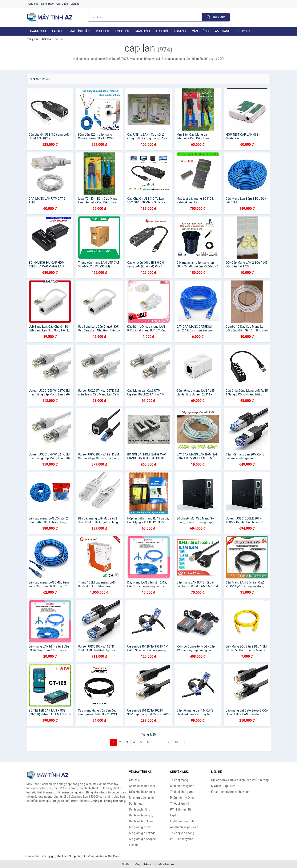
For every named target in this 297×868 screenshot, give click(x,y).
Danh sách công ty (141, 815)
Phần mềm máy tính (183, 798)
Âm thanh (222, 31)
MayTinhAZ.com (145, 864)
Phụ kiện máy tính (182, 839)
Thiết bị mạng (179, 780)
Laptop (58, 31)
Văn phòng (200, 31)
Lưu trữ (162, 31)
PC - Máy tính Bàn (182, 809)
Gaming (180, 31)
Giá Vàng (89, 856)
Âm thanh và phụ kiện (184, 827)
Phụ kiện (103, 31)
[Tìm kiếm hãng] (145, 17)
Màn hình (143, 31)
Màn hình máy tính (182, 786)
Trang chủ (33, 4)
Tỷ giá (51, 856)
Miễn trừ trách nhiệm (143, 798)
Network (244, 31)
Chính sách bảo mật (142, 786)
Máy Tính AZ (166, 864)
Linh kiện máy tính (182, 821)
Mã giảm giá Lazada (142, 833)
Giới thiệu (62, 4)
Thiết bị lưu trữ (180, 804)
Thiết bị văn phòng (182, 833)
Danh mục (47, 4)
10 (176, 742)
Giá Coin (113, 856)
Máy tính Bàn (80, 31)
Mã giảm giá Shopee (142, 839)
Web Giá (101, 856)
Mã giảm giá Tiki (140, 827)
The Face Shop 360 (69, 856)
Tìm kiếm (216, 17)
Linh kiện (122, 31)
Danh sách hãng (140, 809)
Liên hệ (75, 4)
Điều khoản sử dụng (142, 792)
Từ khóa (46, 39)
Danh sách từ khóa (141, 821)
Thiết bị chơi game (182, 792)
